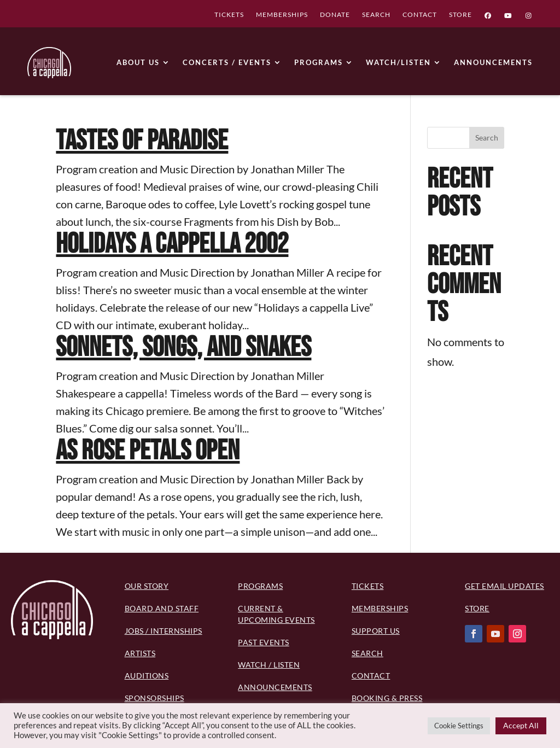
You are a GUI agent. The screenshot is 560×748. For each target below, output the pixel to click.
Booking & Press (387, 698)
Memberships (380, 608)
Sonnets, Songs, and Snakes (183, 347)
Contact (371, 676)
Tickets (368, 586)
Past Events (264, 642)
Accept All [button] (521, 725)
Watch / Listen (269, 665)
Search (487, 138)
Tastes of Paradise (142, 141)
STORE (460, 16)
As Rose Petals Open (148, 451)
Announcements (275, 687)
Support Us (376, 631)
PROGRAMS (319, 62)
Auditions (147, 676)
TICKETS (229, 16)
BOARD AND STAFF (162, 608)
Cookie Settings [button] (459, 726)
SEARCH (376, 16)
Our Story (147, 586)
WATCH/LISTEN (398, 62)
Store (477, 608)
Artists (140, 653)
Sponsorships (154, 698)
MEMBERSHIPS (282, 16)
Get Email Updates (504, 586)
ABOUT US (138, 62)
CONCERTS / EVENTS (227, 62)
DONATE (335, 16)
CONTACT (420, 16)
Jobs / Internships (164, 631)
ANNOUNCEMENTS (493, 62)
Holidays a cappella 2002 (172, 244)
